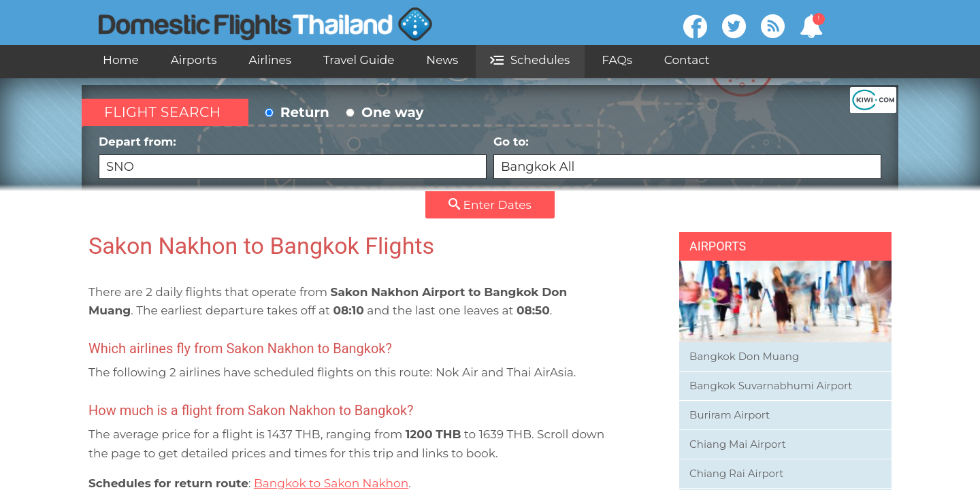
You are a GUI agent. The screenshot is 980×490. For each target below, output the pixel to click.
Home (121, 60)
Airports (194, 60)
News (442, 60)
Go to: (687, 157)
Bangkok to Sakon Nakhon (331, 483)
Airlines (270, 60)
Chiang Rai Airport (736, 473)
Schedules (530, 60)
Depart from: (293, 157)
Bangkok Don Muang (744, 356)
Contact (687, 60)
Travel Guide (359, 60)
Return (297, 112)
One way (385, 112)
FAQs (617, 60)
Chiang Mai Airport (738, 444)
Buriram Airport (730, 415)
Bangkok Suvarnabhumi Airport (771, 386)
